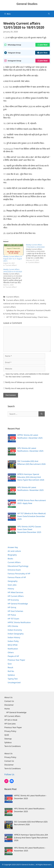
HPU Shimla (13, 626)
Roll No (11, 671)
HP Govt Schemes (15, 611)
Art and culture (14, 551)
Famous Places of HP (17, 577)
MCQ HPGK (13, 645)
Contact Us (9, 701)
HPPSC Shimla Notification (19, 622)
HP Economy (13, 600)
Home (7, 709)
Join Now (43, 45)
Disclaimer (9, 705)
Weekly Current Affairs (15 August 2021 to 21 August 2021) (13, 259)
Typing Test (13, 679)
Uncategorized (14, 682)
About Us (8, 697)
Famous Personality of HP (19, 574)
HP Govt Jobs (10, 724)
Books (10, 559)
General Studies (27, 4)
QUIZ (7, 735)
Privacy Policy (10, 731)
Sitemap (8, 739)
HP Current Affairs (16, 596)
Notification (13, 649)
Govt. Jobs (12, 585)
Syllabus (11, 675)
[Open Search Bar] (49, 14)
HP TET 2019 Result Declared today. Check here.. (27, 317)
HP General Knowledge (18, 604)
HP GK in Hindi (11, 720)
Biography (12, 555)
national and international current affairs (21, 303)
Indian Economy (15, 630)
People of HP (13, 656)
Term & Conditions (13, 746)
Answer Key (13, 547)
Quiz (10, 664)
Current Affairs (13, 297)
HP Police (12, 615)
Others (11, 652)
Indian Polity (13, 641)
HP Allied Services (15, 592)
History (11, 589)
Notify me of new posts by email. (19, 388)
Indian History (14, 637)
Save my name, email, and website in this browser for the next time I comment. (28, 375)
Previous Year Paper (16, 660)
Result (10, 667)
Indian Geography (16, 634)
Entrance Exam (14, 570)
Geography (13, 581)
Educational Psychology (18, 566)
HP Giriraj (12, 607)
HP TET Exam (13, 619)
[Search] (42, 414)
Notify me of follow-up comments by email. (24, 382)
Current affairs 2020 (15, 300)
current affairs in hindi (34, 300)
